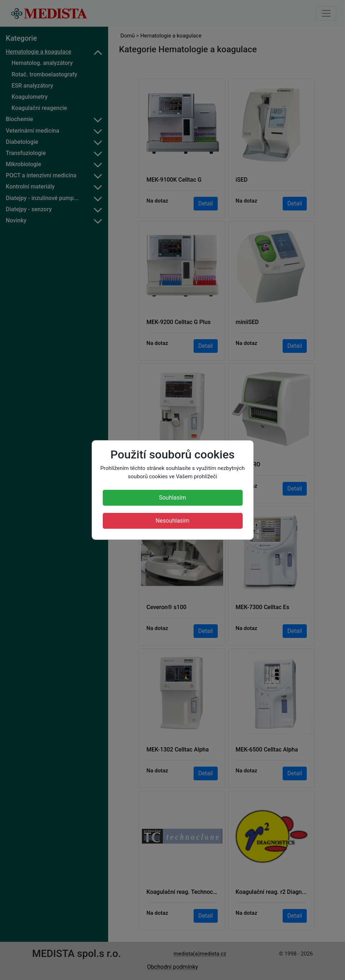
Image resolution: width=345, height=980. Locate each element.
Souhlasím (172, 498)
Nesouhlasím (173, 521)
